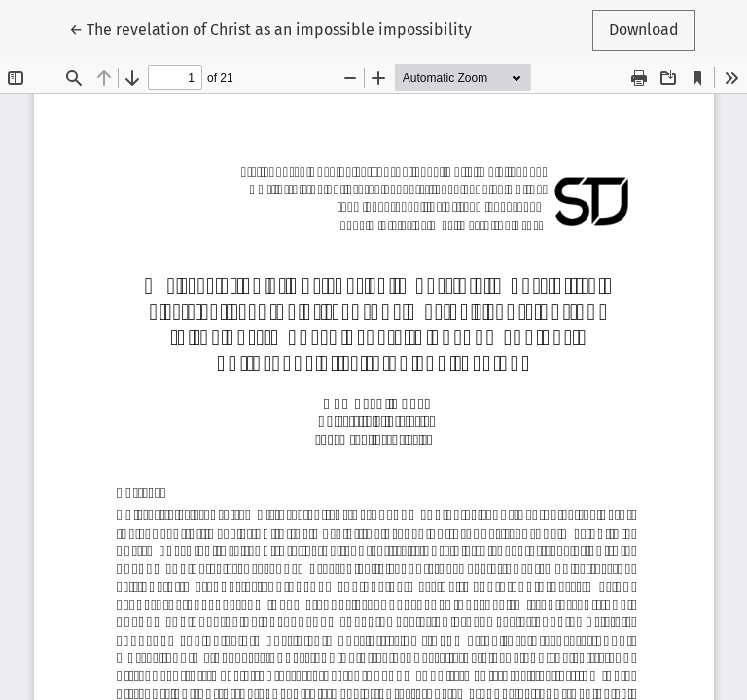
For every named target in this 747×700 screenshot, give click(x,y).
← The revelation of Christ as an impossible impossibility (270, 28)
